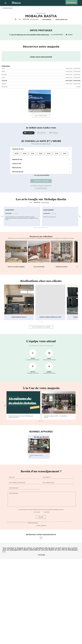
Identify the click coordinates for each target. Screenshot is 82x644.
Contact (69, 35)
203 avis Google (34, 19)
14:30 (33, 153)
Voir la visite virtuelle (41, 115)
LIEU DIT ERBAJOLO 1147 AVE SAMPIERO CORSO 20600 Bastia (29, 35)
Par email (37, 512)
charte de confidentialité (33, 522)
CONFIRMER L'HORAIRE (41, 181)
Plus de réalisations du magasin (41, 327)
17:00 (65, 153)
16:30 (57, 153)
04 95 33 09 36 (57, 35)
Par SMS (47, 512)
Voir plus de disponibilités (41, 175)
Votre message (13, 493)
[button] (41, 149)
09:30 (17, 153)
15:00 (41, 153)
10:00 (25, 153)
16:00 (49, 153)
